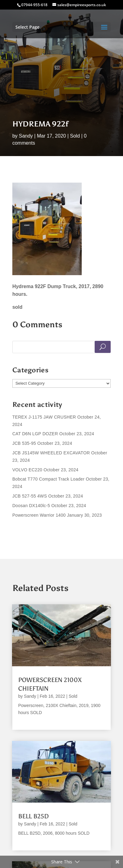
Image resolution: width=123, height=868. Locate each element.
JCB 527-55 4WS (30, 496)
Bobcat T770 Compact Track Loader (48, 479)
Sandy (26, 136)
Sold (75, 136)
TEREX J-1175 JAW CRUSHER (44, 417)
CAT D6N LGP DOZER (35, 434)
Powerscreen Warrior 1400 (39, 515)
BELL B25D (33, 816)
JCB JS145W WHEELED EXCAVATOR (51, 453)
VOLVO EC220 (27, 470)
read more (29, 720)
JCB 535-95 (24, 443)
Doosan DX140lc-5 (31, 506)
